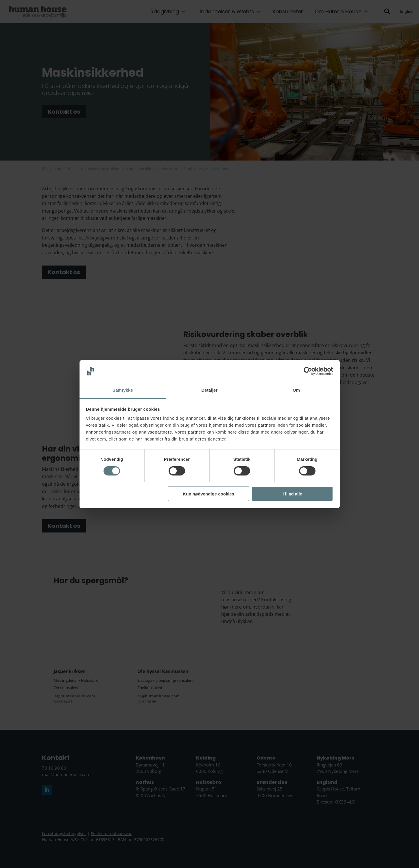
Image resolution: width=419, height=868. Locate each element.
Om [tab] (296, 390)
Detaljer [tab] (210, 390)
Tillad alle (292, 494)
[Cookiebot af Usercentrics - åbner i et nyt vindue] (308, 371)
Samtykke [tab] (123, 390)
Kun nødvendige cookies (209, 494)
